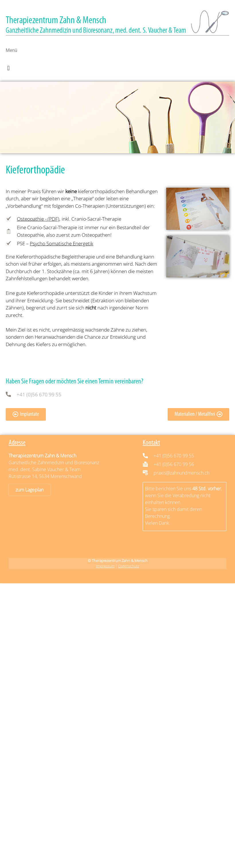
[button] (8, 68)
